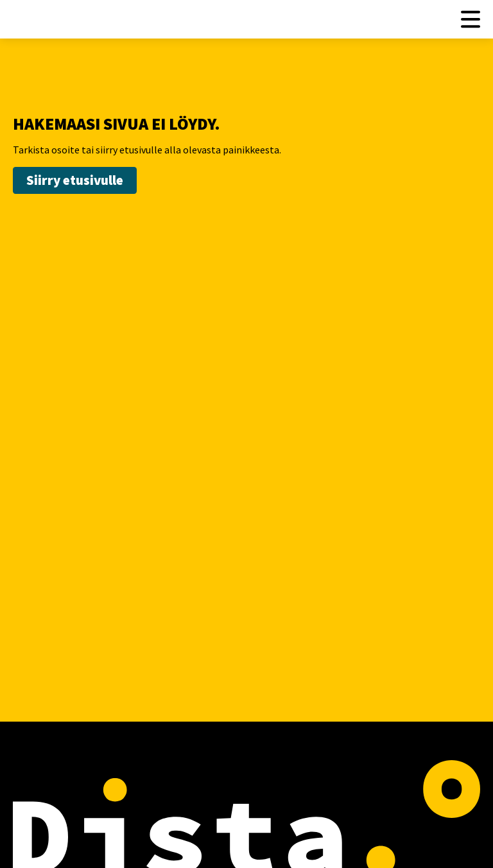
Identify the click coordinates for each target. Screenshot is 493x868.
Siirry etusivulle (75, 180)
